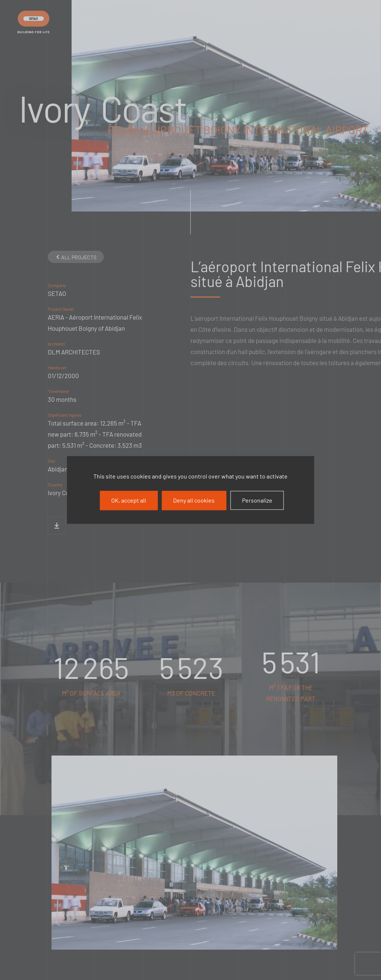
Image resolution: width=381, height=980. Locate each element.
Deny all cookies (194, 500)
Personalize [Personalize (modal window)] (257, 500)
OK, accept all (129, 500)
